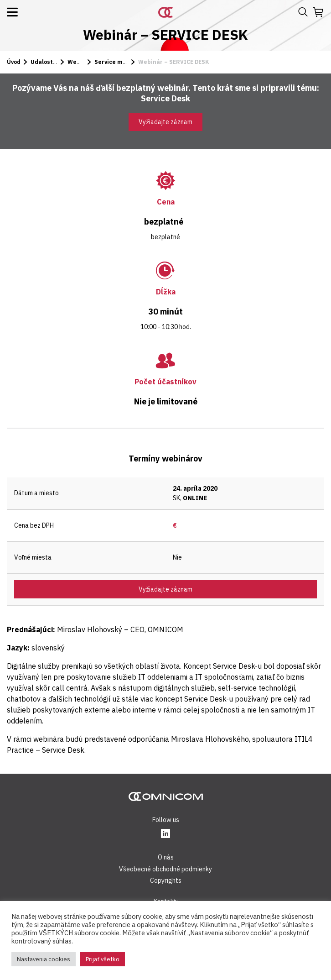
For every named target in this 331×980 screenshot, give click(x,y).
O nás (166, 857)
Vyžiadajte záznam (165, 122)
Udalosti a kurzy (54, 62)
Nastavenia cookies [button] (44, 959)
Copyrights (166, 880)
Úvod (14, 62)
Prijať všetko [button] (103, 959)
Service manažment (123, 62)
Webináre (82, 62)
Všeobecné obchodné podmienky (165, 869)
